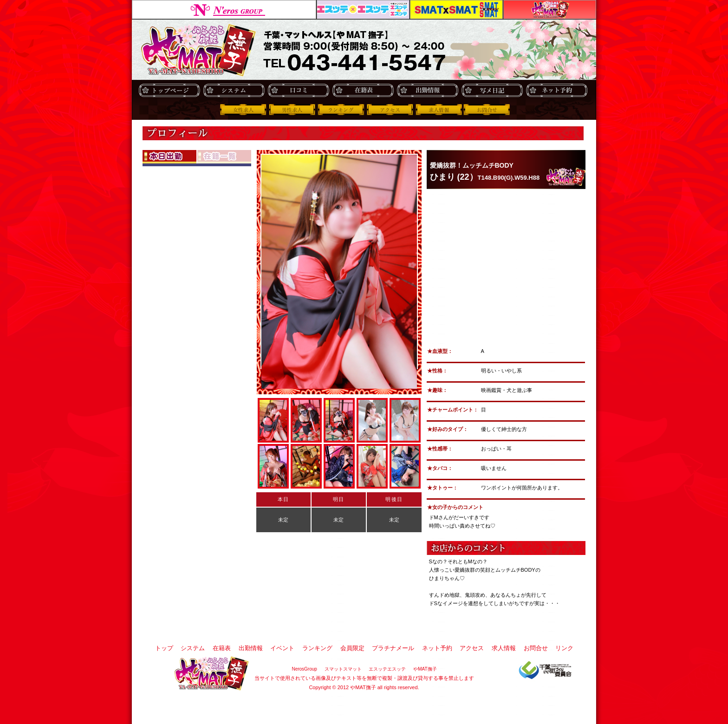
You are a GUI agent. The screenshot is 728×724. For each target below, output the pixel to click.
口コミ (298, 90)
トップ (169, 90)
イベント (282, 648)
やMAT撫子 (550, 10)
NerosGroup (224, 10)
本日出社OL (169, 157)
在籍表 (363, 90)
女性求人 (243, 109)
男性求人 (292, 109)
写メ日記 (492, 90)
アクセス (390, 109)
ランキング (341, 109)
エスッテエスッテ (363, 10)
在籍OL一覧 (224, 157)
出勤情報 (427, 90)
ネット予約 (556, 90)
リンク (564, 648)
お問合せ (487, 109)
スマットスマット (456, 10)
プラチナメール (393, 648)
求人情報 (439, 109)
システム (234, 90)
